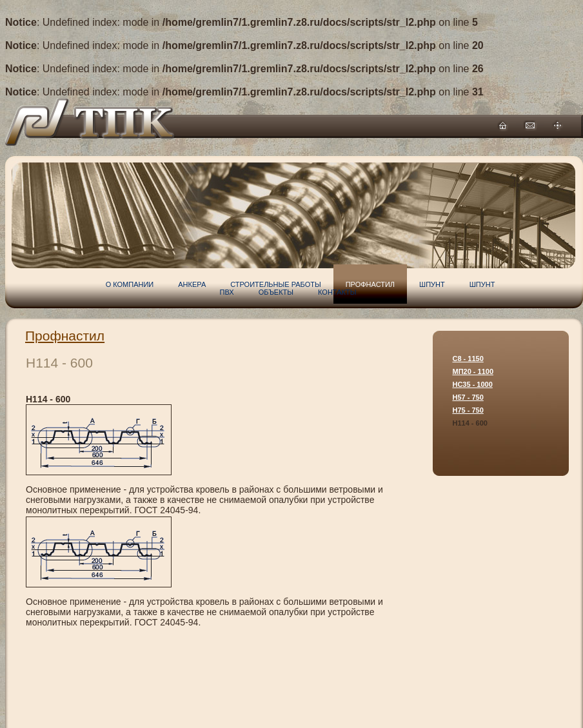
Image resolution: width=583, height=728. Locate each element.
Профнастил (65, 336)
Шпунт (432, 284)
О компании (130, 284)
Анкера (192, 284)
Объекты (276, 292)
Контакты (337, 292)
